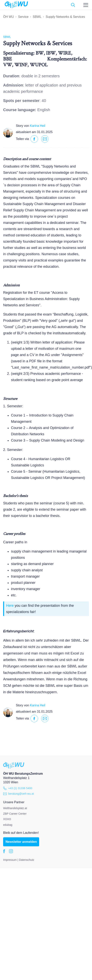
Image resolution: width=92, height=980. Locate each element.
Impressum (10, 860)
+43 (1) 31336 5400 (18, 788)
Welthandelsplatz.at (15, 808)
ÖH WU (9, 17)
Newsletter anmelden (21, 842)
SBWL (37, 17)
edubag (8, 825)
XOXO (7, 819)
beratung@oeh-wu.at (18, 794)
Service (23, 17)
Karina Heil (38, 126)
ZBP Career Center (15, 814)
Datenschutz (27, 860)
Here (10, 606)
